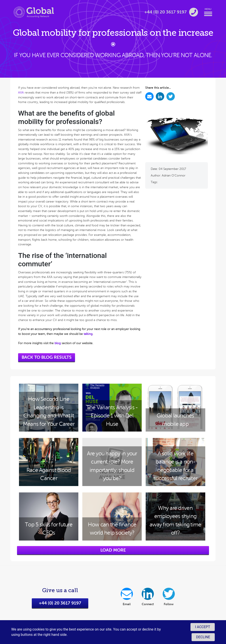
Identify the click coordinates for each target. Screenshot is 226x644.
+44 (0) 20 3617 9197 (60, 605)
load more (113, 550)
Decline (203, 637)
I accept (203, 627)
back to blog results (47, 357)
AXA (21, 92)
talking (88, 334)
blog (58, 343)
